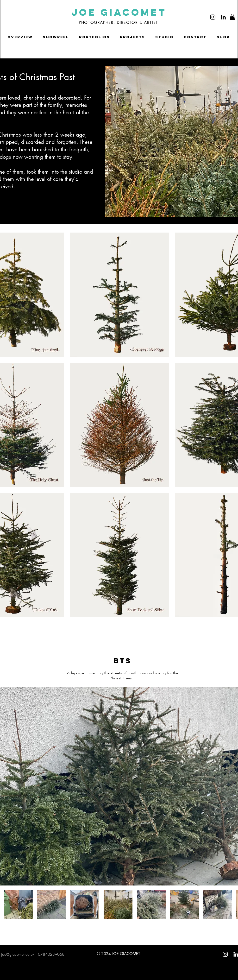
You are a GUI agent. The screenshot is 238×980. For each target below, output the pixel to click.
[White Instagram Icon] (225, 954)
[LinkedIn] (223, 17)
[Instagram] (213, 17)
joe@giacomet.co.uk (18, 954)
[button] (232, 17)
